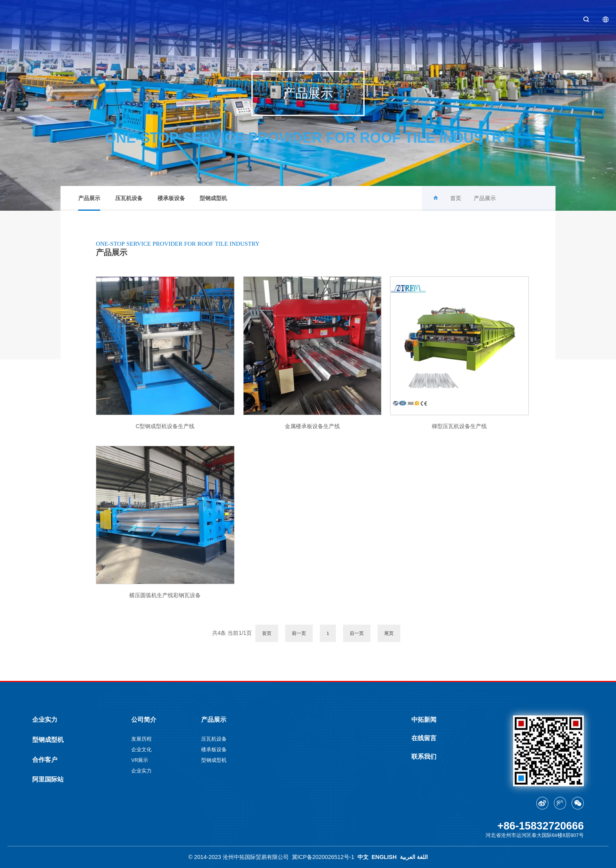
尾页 (389, 633)
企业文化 (141, 750)
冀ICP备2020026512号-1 (323, 857)
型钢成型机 (213, 198)
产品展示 (89, 203)
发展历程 (141, 739)
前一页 (299, 633)
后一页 (357, 633)
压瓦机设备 (129, 198)
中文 (363, 857)
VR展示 (140, 760)
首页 (456, 198)
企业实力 (45, 719)
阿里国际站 (48, 779)
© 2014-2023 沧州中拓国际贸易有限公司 (238, 857)
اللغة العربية (414, 857)
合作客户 (45, 759)
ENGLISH (384, 857)
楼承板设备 (171, 198)
